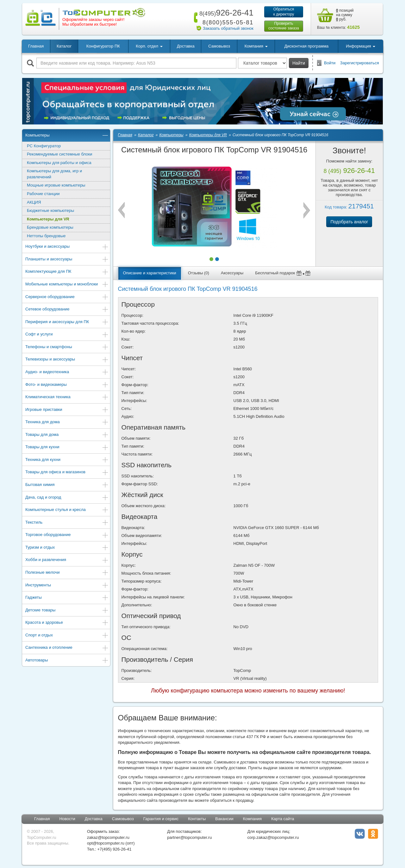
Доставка (186, 46)
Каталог (64, 46)
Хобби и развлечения (67, 560)
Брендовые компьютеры (50, 227)
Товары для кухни (67, 447)
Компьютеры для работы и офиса (59, 163)
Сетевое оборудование (67, 310)
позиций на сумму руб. (345, 15)
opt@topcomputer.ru (106, 843)
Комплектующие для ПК (67, 272)
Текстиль (67, 523)
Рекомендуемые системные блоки (59, 154)
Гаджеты (67, 598)
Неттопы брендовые (46, 236)
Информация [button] (361, 46)
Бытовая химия (67, 485)
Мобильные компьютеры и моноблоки (67, 285)
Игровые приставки (67, 410)
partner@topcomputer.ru (189, 837)
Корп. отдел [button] (149, 46)
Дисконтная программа (307, 46)
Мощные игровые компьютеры (56, 185)
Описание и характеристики (150, 273)
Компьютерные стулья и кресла (67, 510)
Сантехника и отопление (67, 648)
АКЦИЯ (34, 202)
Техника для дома (67, 422)
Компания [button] (256, 46)
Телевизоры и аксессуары (67, 360)
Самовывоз (219, 46)
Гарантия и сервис (161, 819)
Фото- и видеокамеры (67, 385)
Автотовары (67, 661)
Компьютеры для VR (48, 219)
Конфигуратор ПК (103, 46)
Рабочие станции (43, 194)
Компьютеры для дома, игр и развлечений (54, 174)
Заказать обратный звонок (228, 28)
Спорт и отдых (67, 636)
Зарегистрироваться (360, 63)
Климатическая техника (67, 397)
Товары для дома (67, 435)
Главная (36, 46)
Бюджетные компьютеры (50, 211)
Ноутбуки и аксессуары (67, 247)
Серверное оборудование (67, 297)
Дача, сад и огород (67, 498)
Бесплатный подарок (283, 273)
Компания (252, 819)
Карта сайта (283, 819)
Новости (67, 819)
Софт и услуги (67, 335)
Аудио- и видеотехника (67, 372)
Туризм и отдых (67, 548)
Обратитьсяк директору (284, 12)
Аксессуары (232, 273)
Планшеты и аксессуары (67, 260)
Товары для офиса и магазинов (67, 472)
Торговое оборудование (67, 535)
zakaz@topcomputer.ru (108, 837)
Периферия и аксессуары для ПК (67, 322)
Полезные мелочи (67, 573)
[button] (211, 259)
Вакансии (224, 819)
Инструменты (67, 586)
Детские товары (67, 611)
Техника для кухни (67, 460)
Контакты (197, 819)
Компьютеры (67, 136)
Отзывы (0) (199, 273)
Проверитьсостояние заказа (284, 26)
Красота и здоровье (67, 623)
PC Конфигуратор (44, 146)
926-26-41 (225, 13)
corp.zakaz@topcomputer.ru (273, 837)
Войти (330, 63)
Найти (299, 63)
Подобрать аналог (349, 222)
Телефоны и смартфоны (67, 347)
